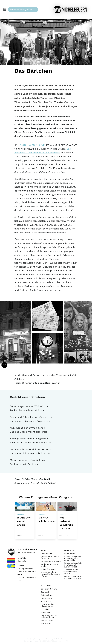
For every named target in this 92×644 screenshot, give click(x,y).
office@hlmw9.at (25, 569)
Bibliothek (45, 612)
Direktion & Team (49, 589)
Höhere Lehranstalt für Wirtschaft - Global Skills (72, 558)
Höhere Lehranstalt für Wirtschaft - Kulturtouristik (72, 565)
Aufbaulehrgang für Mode (50, 565)
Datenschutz (47, 595)
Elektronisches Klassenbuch (48, 605)
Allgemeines (47, 553)
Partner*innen (47, 620)
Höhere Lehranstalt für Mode (50, 557)
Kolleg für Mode (48, 569)
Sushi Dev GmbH (60, 639)
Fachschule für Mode (51, 561)
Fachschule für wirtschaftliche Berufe (71, 572)
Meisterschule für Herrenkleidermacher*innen (50, 574)
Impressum (46, 598)
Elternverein (46, 623)
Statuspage (28, 641)
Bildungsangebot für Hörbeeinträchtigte (73, 577)
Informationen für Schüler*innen (49, 616)
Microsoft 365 (47, 601)
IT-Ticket (45, 609)
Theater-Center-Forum (32, 145)
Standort (45, 592)
